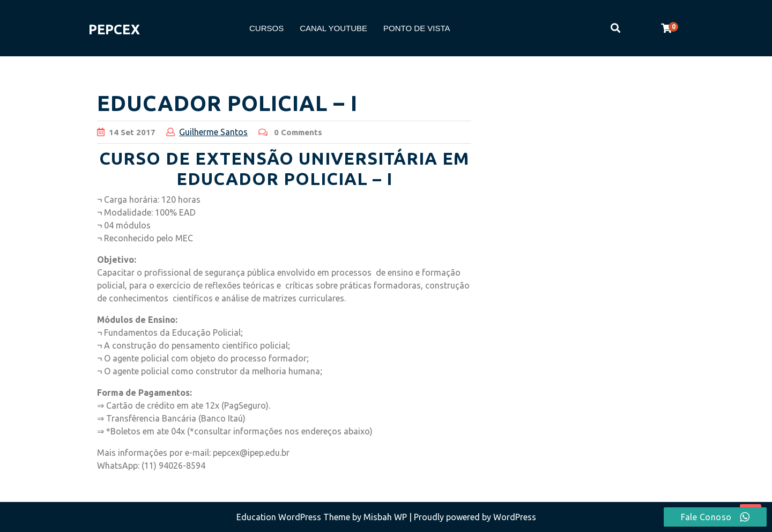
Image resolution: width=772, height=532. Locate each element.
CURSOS (266, 28)
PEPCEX (114, 29)
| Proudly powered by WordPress (473, 517)
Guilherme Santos (213, 132)
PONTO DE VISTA (417, 28)
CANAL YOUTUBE (333, 28)
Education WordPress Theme (294, 517)
